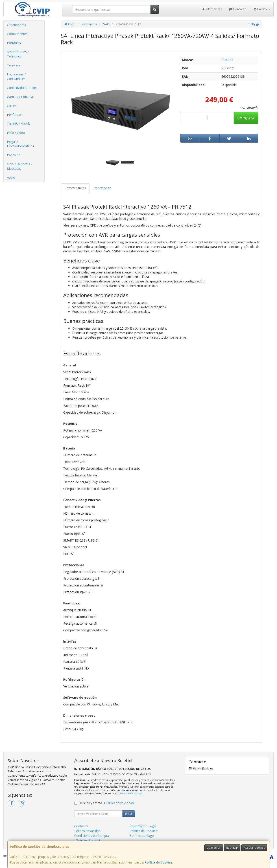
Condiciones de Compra (92, 836)
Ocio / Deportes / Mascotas (20, 166)
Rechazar (232, 848)
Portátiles (14, 43)
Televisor (14, 65)
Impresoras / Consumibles (16, 76)
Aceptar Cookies (254, 848)
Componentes (17, 34)
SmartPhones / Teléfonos (18, 54)
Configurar (214, 848)
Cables (12, 106)
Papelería (14, 155)
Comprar (246, 118)
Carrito (262, 9)
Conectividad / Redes (22, 88)
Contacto (238, 9)
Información (102, 188)
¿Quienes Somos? (87, 840)
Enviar (129, 814)
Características (75, 188)
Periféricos (15, 115)
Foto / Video (16, 133)
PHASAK (227, 60)
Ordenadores (16, 25)
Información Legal (143, 826)
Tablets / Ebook (18, 124)
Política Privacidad (87, 831)
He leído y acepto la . (107, 803)
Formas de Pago (142, 836)
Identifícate (212, 9)
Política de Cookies (158, 862)
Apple (11, 177)
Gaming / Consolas (21, 97)
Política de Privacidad (131, 793)
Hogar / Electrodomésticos (21, 144)
